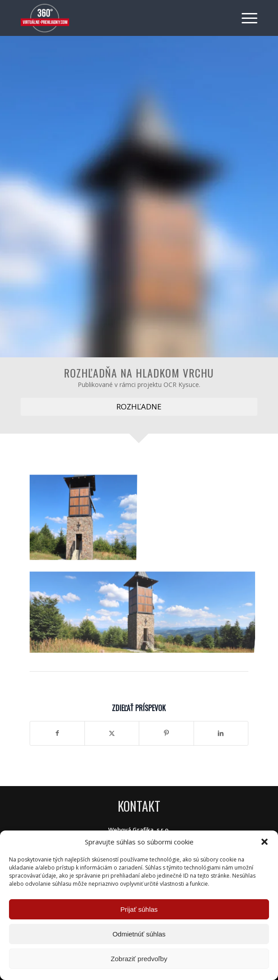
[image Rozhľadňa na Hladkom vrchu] (86, 517)
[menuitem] (245, 18)
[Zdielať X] (112, 733)
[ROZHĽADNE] (139, 407)
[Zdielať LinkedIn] (221, 733)
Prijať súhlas (139, 909)
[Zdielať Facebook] (57, 733)
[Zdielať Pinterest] (166, 733)
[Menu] (245, 18)
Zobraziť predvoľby (139, 959)
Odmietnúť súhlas (139, 934)
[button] (265, 842)
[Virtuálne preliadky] (115, 18)
